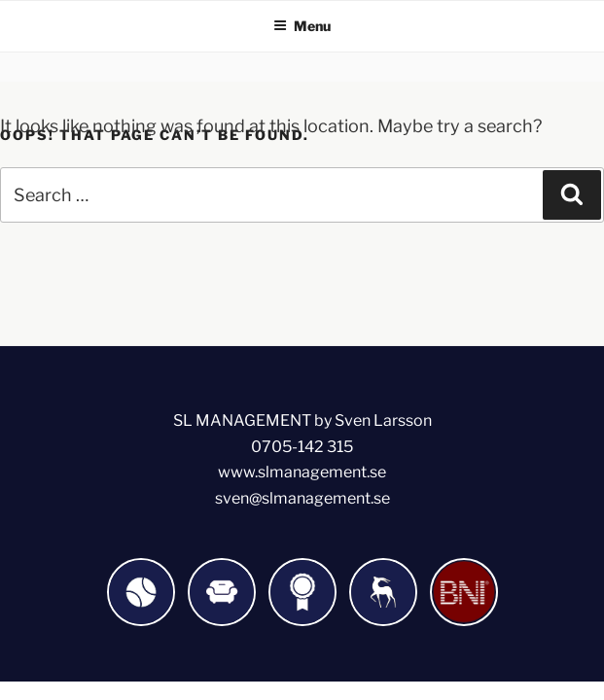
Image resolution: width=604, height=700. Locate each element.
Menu (302, 26)
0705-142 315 (302, 447)
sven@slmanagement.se (302, 498)
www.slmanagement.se (302, 472)
